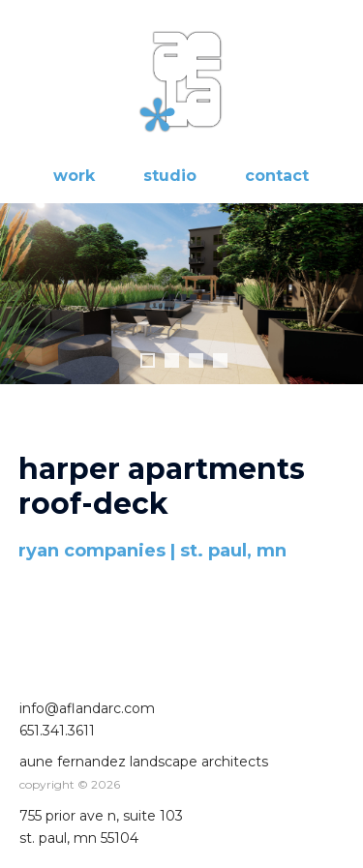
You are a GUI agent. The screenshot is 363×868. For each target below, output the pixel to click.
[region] (181, 318)
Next (343, 294)
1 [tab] (148, 360)
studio (170, 176)
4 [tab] (220, 360)
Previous (20, 294)
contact (277, 176)
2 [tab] (172, 360)
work (74, 176)
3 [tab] (196, 360)
